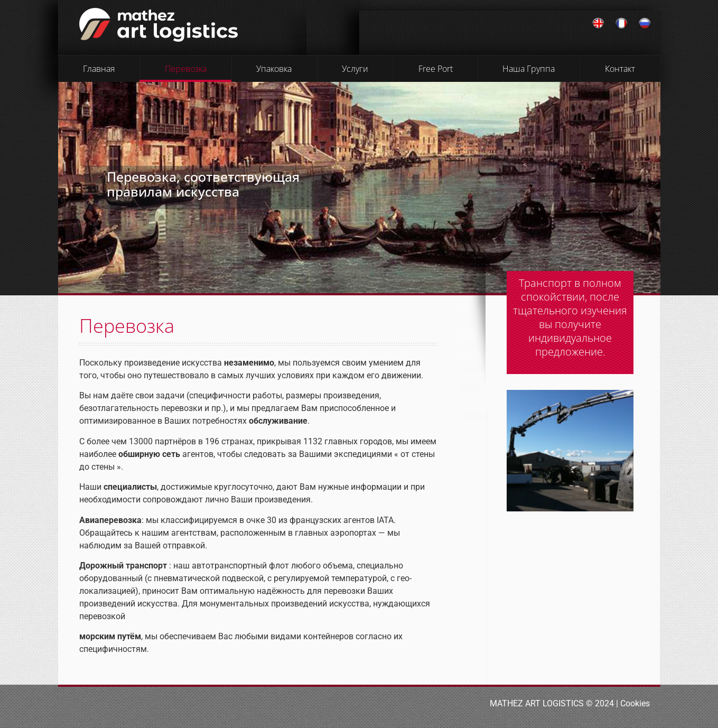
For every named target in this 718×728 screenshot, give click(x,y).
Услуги (355, 69)
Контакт (620, 69)
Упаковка (274, 69)
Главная (99, 69)
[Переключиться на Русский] (645, 24)
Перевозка (186, 69)
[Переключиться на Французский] (621, 24)
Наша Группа (529, 69)
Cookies (635, 703)
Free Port (436, 69)
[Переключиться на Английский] (598, 24)
